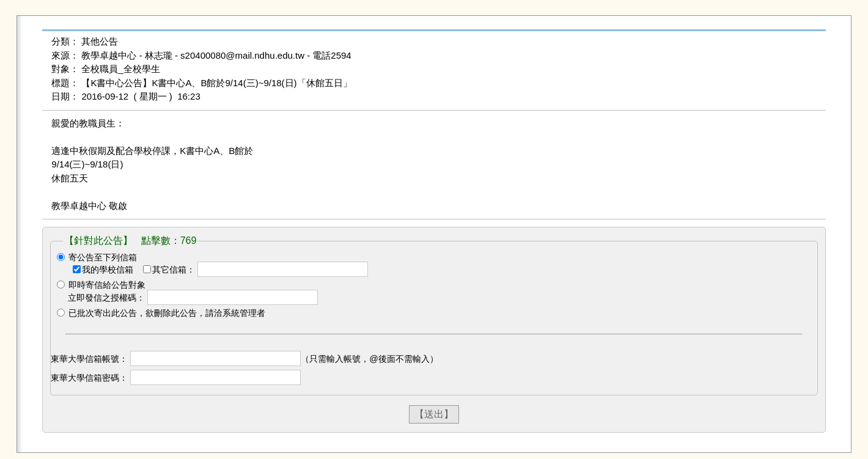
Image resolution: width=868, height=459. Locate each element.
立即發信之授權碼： (106, 298)
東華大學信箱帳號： (89, 359)
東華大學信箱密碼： (89, 378)
